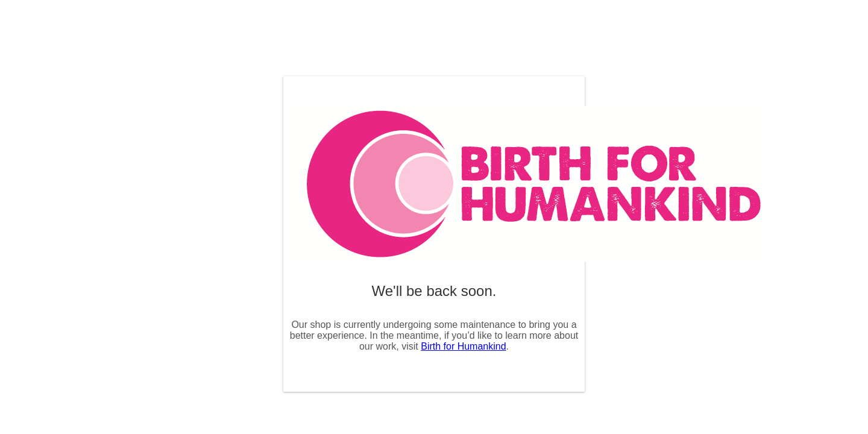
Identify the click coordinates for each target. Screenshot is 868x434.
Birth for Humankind (463, 346)
